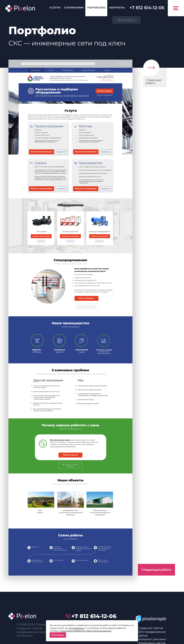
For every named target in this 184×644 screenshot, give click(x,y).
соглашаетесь (76, 628)
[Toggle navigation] (176, 8)
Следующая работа (154, 82)
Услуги (55, 8)
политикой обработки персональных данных (86, 631)
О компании (74, 8)
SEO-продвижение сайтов (152, 634)
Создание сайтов (150, 628)
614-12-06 (147, 8)
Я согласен (58, 635)
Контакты (117, 8)
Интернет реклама (152, 639)
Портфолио (96, 8)
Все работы (126, 20)
